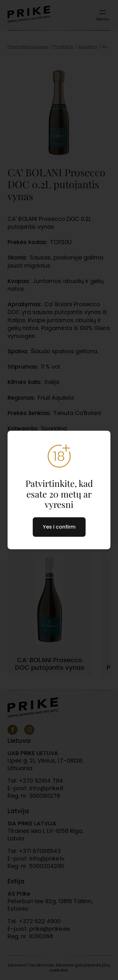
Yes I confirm (59, 527)
